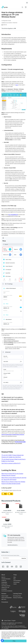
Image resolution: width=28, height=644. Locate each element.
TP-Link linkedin (16, 567)
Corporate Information (6, 579)
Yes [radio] (5, 494)
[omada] (22, 611)
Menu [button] (26, 6)
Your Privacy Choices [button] (6, 586)
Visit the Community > (13, 545)
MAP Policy (4, 599)
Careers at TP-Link (5, 587)
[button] (15, 29)
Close (27, 3)
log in (17, 85)
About (3, 575)
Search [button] (22, 6)
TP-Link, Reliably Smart (5, 7)
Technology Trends (17, 596)
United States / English (9, 621)
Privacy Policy (4, 584)
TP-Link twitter (21, 567)
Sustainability (4, 582)
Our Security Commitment (7, 591)
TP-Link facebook (3, 567)
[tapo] (13, 611)
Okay (14, 641)
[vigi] (22, 616)
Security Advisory (17, 581)
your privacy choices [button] (6, 638)
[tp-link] (13, 607)
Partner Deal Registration (7, 598)
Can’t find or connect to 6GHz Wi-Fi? (11, 463)
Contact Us (4, 581)
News (15, 577)
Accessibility (4, 589)
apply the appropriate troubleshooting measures (13, 434)
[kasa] (22, 607)
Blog (14, 579)
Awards (15, 584)
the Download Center (20, 442)
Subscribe (24, 558)
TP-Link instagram (8, 567)
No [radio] (11, 494)
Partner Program (5, 596)
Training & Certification (18, 598)
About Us (3, 577)
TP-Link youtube (12, 567)
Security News (16, 582)
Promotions (5, 602)
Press (15, 575)
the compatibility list (13, 215)
